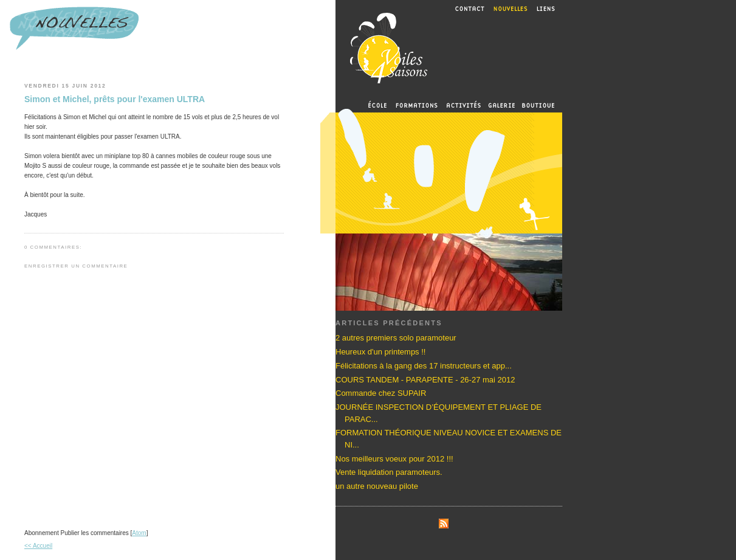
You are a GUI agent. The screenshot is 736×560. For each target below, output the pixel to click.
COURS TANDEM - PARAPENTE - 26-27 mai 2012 (425, 380)
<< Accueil (38, 546)
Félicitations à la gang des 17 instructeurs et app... (424, 366)
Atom (139, 533)
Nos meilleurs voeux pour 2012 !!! (394, 459)
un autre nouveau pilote (377, 486)
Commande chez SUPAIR (381, 393)
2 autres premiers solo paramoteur (396, 338)
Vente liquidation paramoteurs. (389, 472)
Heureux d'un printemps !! (380, 352)
